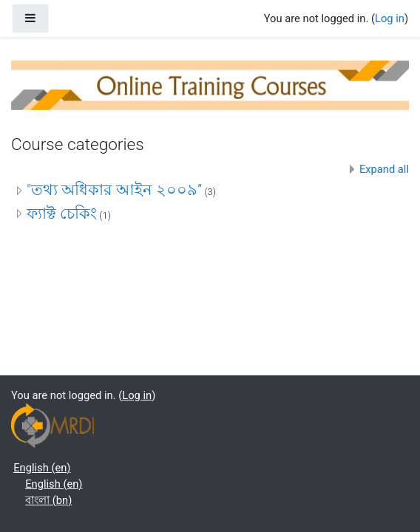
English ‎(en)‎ (42, 468)
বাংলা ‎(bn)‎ (48, 500)
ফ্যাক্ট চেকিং (62, 214)
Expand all (384, 169)
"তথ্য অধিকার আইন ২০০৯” (114, 190)
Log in (390, 18)
